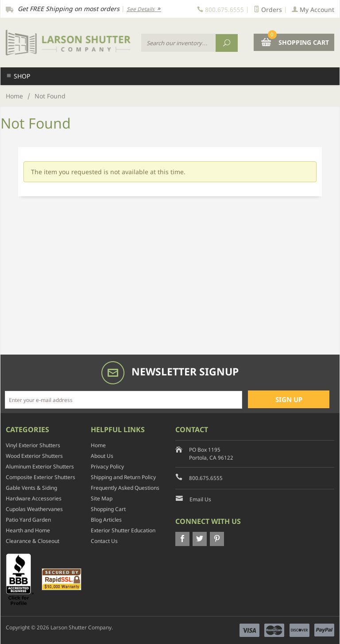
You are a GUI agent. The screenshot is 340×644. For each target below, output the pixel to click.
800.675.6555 (206, 478)
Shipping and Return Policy (123, 477)
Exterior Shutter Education (123, 530)
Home (14, 96)
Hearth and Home (28, 530)
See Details (144, 9)
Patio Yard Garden (28, 520)
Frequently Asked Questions (125, 488)
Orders (268, 10)
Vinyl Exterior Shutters (33, 445)
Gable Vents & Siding (31, 488)
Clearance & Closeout (33, 541)
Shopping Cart (108, 509)
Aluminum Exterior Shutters (40, 466)
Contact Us (104, 541)
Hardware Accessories (34, 498)
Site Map (102, 498)
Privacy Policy (107, 466)
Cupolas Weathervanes (34, 509)
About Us (102, 456)
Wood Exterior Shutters (34, 456)
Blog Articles (106, 520)
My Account (313, 10)
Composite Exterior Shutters (41, 477)
